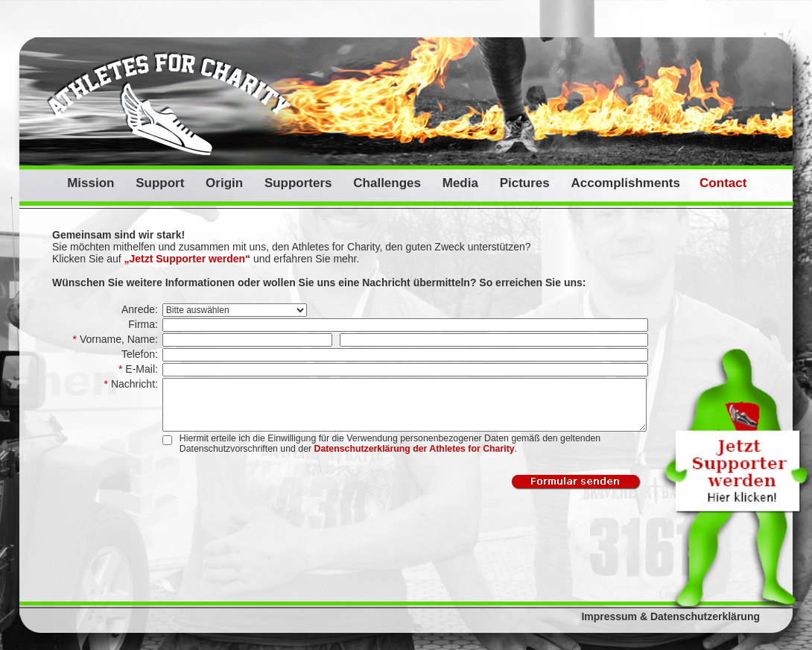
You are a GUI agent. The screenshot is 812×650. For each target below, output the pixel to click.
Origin (224, 183)
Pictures (525, 183)
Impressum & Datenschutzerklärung (670, 616)
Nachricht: (133, 384)
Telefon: (141, 354)
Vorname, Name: (117, 339)
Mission (91, 183)
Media (460, 183)
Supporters (298, 183)
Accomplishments (625, 183)
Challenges (387, 183)
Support (160, 183)
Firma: (145, 324)
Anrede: (141, 309)
